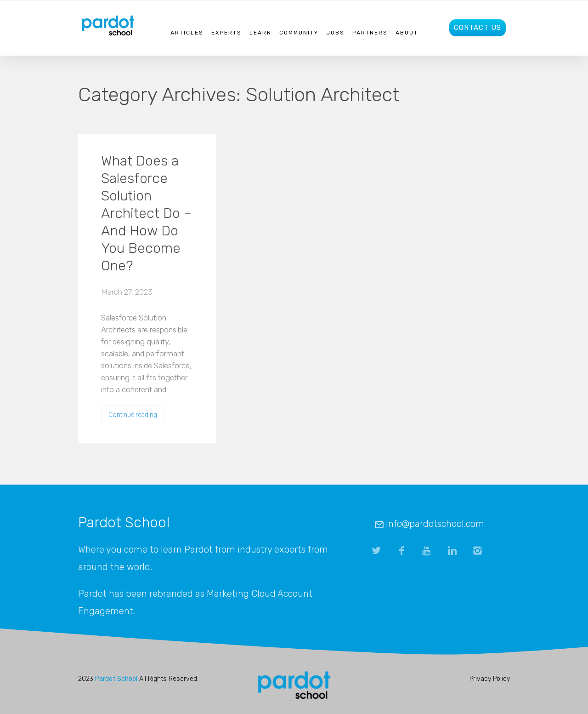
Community (299, 33)
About (407, 33)
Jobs (335, 33)
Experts (226, 33)
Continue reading (133, 415)
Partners (370, 33)
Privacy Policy (490, 679)
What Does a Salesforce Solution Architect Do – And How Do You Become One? (146, 213)
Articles (187, 33)
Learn (260, 33)
